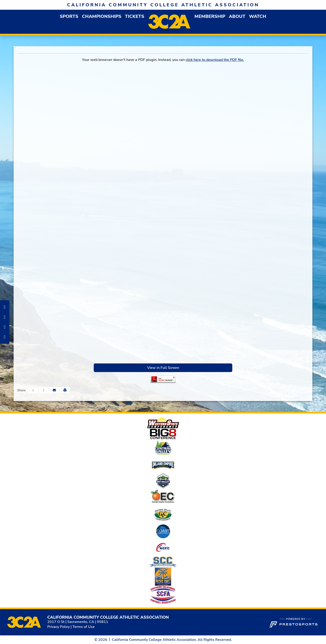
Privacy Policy (59, 627)
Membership (210, 16)
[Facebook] (5, 307)
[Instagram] (5, 317)
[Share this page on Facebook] (33, 390)
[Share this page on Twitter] (44, 390)
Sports (69, 16)
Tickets (135, 16)
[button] (69, 16)
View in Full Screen (163, 368)
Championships (102, 16)
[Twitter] (5, 337)
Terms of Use (84, 627)
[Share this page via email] (54, 390)
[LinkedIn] (5, 327)
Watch (258, 16)
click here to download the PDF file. (215, 60)
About (237, 16)
